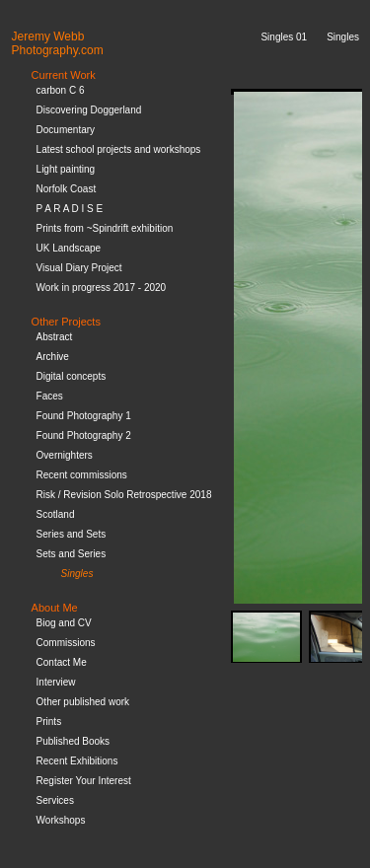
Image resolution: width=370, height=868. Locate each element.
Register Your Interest (84, 781)
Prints (49, 722)
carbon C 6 (61, 90)
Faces (50, 396)
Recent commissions (82, 475)
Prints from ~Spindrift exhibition (105, 228)
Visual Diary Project (79, 268)
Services (55, 800)
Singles (77, 574)
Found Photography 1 (84, 416)
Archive (53, 357)
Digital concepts (72, 376)
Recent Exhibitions (77, 761)
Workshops (61, 820)
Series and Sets (72, 534)
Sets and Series (72, 554)
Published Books (74, 741)
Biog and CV (64, 623)
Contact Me (62, 662)
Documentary (66, 130)
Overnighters (65, 455)
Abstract (55, 337)
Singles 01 (284, 37)
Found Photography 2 (84, 435)
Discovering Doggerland (89, 110)
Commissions (66, 643)
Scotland (56, 514)
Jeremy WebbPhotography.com (58, 43)
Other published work (83, 702)
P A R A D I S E (70, 209)
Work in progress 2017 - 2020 (102, 288)
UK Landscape (69, 248)
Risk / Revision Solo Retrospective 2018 (124, 495)
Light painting (66, 169)
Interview (56, 682)
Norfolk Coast (67, 189)
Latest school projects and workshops (119, 149)
